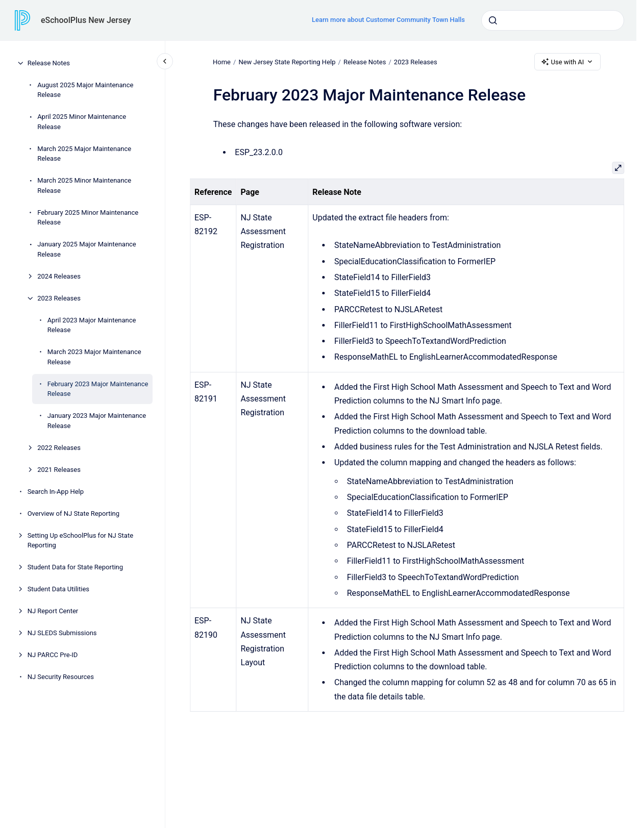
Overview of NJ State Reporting (73, 513)
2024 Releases (59, 276)
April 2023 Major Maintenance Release (92, 325)
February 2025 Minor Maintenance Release (88, 218)
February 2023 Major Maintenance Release (98, 389)
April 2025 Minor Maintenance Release (82, 122)
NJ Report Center (53, 611)
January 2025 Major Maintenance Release (87, 249)
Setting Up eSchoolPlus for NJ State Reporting (80, 541)
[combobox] (553, 20)
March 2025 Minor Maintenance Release (84, 185)
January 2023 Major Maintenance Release (97, 421)
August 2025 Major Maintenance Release (85, 90)
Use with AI (568, 62)
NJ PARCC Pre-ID (53, 655)
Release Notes (49, 63)
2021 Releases (59, 470)
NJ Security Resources (61, 677)
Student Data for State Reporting (75, 567)
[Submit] (493, 20)
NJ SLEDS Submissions (62, 633)
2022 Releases (59, 448)
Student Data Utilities (58, 589)
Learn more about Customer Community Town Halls (388, 20)
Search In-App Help (56, 492)
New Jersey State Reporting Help (287, 61)
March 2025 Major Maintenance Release (84, 154)
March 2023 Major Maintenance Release (94, 357)
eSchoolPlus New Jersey (86, 20)
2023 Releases (59, 298)
